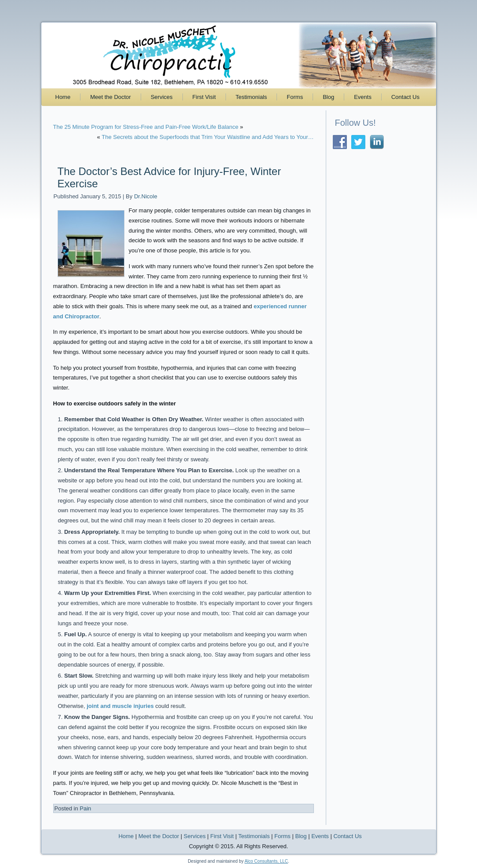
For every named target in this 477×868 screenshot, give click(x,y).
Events (363, 97)
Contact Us (405, 97)
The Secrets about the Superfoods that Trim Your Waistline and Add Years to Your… (208, 137)
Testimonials (251, 97)
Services (162, 97)
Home (63, 97)
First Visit (204, 97)
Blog (328, 97)
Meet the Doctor (111, 97)
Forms (295, 97)
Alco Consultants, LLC (266, 861)
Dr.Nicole (146, 196)
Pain (85, 808)
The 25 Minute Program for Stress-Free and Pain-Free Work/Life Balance (146, 127)
